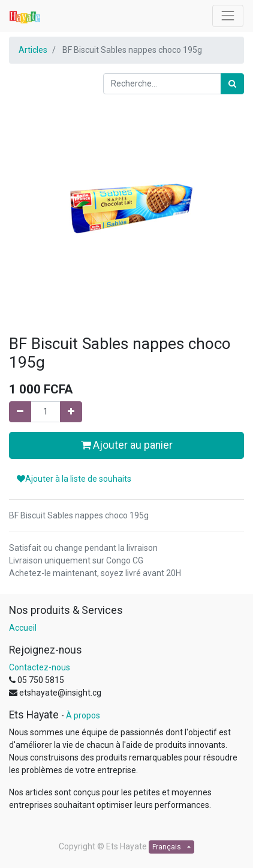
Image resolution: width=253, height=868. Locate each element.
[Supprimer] (20, 412)
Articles (33, 50)
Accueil (23, 628)
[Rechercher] (232, 84)
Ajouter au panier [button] (127, 445)
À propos (83, 715)
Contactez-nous (40, 667)
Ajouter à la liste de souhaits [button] (74, 479)
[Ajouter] (71, 412)
